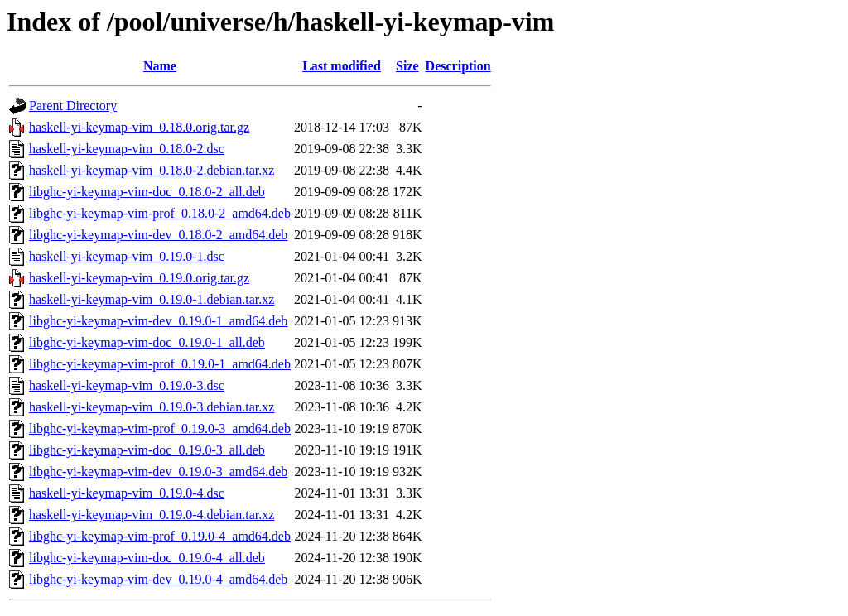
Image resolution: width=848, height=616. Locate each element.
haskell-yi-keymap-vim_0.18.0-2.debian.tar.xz (152, 170)
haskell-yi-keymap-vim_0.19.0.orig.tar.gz (139, 278)
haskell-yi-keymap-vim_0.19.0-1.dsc (127, 256)
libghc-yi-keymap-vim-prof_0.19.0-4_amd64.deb (160, 536)
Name (160, 66)
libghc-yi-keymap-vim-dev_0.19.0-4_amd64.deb (158, 579)
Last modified (342, 66)
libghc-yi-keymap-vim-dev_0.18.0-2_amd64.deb (158, 235)
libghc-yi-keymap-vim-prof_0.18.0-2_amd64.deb (160, 213)
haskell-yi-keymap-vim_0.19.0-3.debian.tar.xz (152, 407)
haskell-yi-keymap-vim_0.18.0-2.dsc (127, 149)
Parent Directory (73, 106)
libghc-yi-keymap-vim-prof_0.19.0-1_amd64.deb (160, 364)
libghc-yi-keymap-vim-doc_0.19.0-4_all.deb (147, 558)
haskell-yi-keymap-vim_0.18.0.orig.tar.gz (139, 127)
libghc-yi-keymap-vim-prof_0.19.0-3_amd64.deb (160, 428)
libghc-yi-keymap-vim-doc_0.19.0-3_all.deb (147, 450)
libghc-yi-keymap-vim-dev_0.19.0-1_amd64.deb (158, 321)
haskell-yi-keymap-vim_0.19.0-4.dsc (127, 493)
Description (458, 66)
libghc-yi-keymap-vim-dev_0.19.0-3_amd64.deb (158, 472)
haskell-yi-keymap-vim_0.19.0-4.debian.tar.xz (152, 515)
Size (407, 66)
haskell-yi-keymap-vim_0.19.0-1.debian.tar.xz (152, 299)
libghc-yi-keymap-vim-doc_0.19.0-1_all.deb (147, 342)
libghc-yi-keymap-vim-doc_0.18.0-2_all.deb (147, 192)
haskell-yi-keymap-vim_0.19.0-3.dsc (127, 385)
